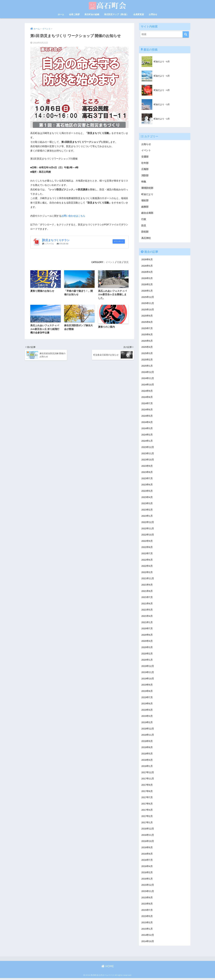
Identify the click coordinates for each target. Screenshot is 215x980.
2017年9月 (147, 787)
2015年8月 (147, 906)
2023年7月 (147, 479)
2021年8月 (147, 592)
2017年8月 (147, 793)
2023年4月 (147, 498)
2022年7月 (147, 555)
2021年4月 (147, 617)
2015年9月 (147, 899)
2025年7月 (147, 329)
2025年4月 (147, 348)
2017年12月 (148, 774)
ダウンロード (119, 241)
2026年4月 (147, 272)
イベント (110, 262)
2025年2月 (147, 360)
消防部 (145, 176)
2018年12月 (148, 730)
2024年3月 (147, 429)
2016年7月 (147, 862)
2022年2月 (147, 573)
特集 (144, 182)
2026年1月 (147, 291)
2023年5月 (147, 492)
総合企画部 (147, 213)
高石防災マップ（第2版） (116, 14)
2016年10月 (148, 843)
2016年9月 (147, 849)
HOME (108, 968)
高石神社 (146, 238)
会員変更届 (139, 14)
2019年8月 (147, 692)
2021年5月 (147, 611)
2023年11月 (148, 454)
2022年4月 (147, 567)
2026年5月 (147, 266)
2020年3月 (147, 649)
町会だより (147, 194)
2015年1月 (147, 931)
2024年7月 (147, 404)
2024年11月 (148, 379)
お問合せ (153, 14)
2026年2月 (147, 285)
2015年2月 (147, 924)
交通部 (145, 157)
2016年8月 (147, 856)
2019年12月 (148, 667)
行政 (119, 262)
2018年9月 (147, 743)
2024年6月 (147, 410)
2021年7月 (147, 598)
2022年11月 (148, 529)
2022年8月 (147, 548)
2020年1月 (147, 661)
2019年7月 (147, 699)
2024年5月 (147, 417)
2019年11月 (148, 674)
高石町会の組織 (92, 14)
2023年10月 (148, 460)
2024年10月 (148, 385)
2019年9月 (147, 686)
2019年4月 (147, 711)
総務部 (145, 207)
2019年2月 (147, 724)
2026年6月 (147, 260)
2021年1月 (147, 624)
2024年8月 (147, 398)
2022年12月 (148, 523)
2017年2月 (147, 818)
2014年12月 (148, 937)
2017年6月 (147, 805)
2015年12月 (148, 887)
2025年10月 (148, 310)
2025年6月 (147, 335)
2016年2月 (147, 874)
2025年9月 (147, 316)
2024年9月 (147, 392)
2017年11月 (148, 780)
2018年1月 (147, 768)
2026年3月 (147, 279)
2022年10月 (148, 536)
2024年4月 (147, 423)
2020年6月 (147, 636)
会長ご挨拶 (74, 14)
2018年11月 (148, 736)
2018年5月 (147, 755)
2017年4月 (147, 812)
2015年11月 (148, 893)
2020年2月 (147, 655)
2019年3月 (147, 718)
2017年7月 (147, 799)
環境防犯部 (147, 188)
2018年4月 (147, 761)
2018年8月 (147, 749)
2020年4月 (147, 642)
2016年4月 (147, 868)
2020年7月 (147, 630)
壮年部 (145, 163)
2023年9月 (147, 467)
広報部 (145, 169)
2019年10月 (148, 680)
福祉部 (145, 201)
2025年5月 (147, 341)
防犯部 (145, 232)
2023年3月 (147, 504)
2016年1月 (147, 881)
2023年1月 (147, 517)
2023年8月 (147, 473)
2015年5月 (147, 918)
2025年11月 (148, 304)
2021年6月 (147, 605)
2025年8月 (147, 323)
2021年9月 (147, 586)
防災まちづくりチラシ (56, 240)
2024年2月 (147, 435)
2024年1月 (147, 442)
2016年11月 (148, 837)
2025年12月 (148, 297)
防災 (126, 262)
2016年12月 (148, 830)
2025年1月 (147, 366)
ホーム (61, 14)
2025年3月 (147, 354)
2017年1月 (147, 824)
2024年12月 (148, 373)
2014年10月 (148, 943)
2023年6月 (147, 486)
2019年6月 (147, 705)
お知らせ (146, 144)
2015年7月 (147, 912)
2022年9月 (147, 542)
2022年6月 (147, 561)
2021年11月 (148, 580)
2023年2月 (147, 511)
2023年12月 (148, 448)
